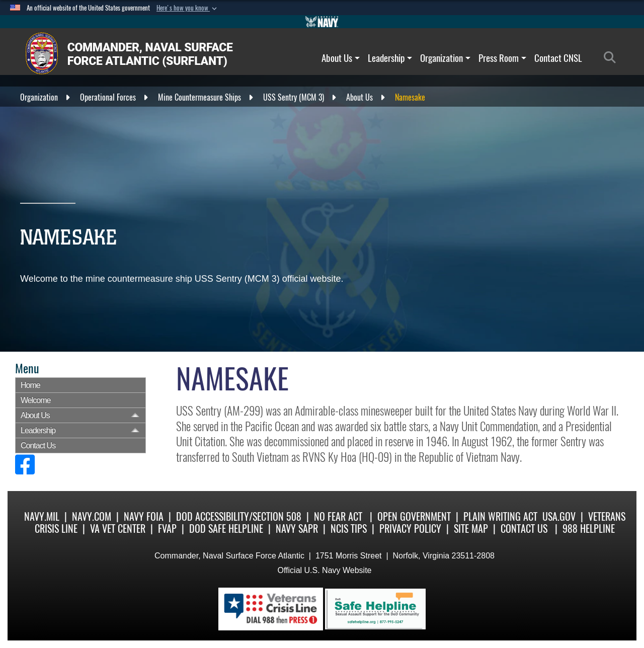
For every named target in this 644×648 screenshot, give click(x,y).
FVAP (167, 529)
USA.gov (559, 516)
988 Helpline (589, 529)
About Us (341, 58)
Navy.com (92, 516)
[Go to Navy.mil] (322, 22)
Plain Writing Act (500, 516)
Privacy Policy (410, 529)
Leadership (390, 58)
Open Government (414, 516)
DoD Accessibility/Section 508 (239, 516)
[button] (188, 8)
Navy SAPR (297, 529)
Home (30, 385)
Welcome (35, 400)
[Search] (613, 58)
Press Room (502, 58)
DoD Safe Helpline (226, 529)
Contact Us (38, 445)
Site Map (471, 529)
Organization (445, 58)
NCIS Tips (349, 529)
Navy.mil (42, 516)
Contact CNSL (558, 58)
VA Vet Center (118, 529)
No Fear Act (338, 516)
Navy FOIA (144, 516)
